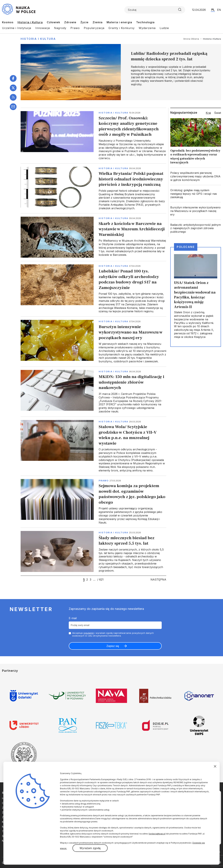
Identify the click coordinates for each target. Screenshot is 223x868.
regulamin (89, 633)
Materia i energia (119, 22)
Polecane (186, 247)
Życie (84, 22)
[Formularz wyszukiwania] (155, 10)
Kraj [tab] (208, 113)
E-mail (73, 618)
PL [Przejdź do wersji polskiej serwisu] (213, 10)
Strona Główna (191, 39)
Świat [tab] (218, 113)
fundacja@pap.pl (157, 834)
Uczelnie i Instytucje (17, 28)
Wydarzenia (147, 28)
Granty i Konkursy (122, 28)
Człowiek (53, 22)
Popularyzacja (94, 28)
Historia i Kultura (30, 22)
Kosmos (8, 22)
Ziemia (98, 22)
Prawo (75, 28)
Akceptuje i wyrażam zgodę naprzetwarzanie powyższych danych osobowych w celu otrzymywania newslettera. (113, 634)
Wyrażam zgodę (90, 848)
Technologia (145, 22)
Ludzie (164, 28)
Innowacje (43, 28)
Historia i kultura (113, 113)
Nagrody (60, 28)
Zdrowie (70, 22)
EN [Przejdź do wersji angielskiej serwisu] (219, 10)
